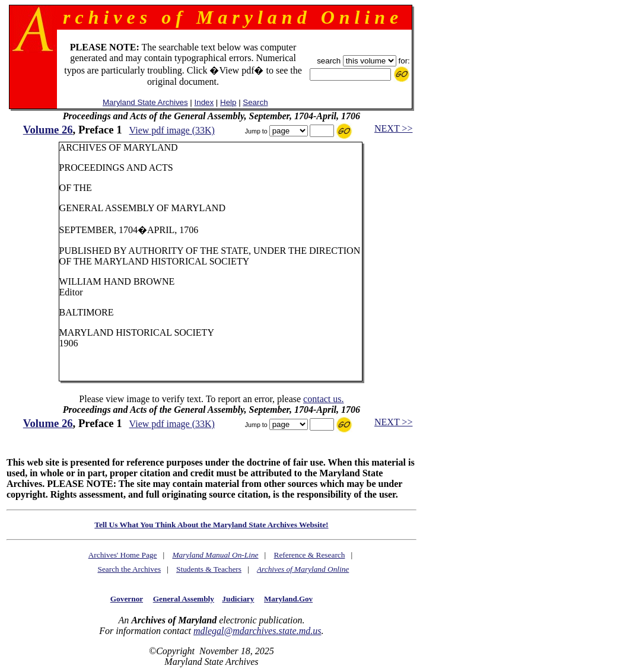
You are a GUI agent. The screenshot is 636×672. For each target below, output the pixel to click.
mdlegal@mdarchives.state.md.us (257, 631)
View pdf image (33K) (172, 130)
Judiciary (238, 599)
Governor (127, 599)
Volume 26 (48, 130)
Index (204, 102)
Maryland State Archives (145, 102)
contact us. (323, 399)
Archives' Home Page (123, 555)
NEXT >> (393, 128)
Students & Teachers (209, 569)
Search (255, 102)
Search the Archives (129, 569)
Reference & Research (310, 555)
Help (228, 102)
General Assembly (184, 599)
